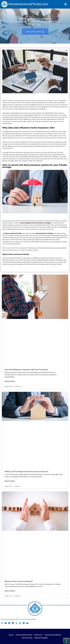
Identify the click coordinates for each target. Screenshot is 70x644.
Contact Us (38, 635)
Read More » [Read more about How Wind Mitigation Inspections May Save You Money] (10, 381)
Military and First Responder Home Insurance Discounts (26, 471)
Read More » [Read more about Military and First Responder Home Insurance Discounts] (10, 481)
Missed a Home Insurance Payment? (19, 581)
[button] (66, 4)
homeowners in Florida (44, 233)
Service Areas (27, 638)
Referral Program (41, 638)
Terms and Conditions (53, 635)
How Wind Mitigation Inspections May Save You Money (26, 370)
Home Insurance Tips (24, 635)
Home (11, 635)
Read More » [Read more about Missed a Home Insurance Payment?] (10, 591)
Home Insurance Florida (13, 233)
